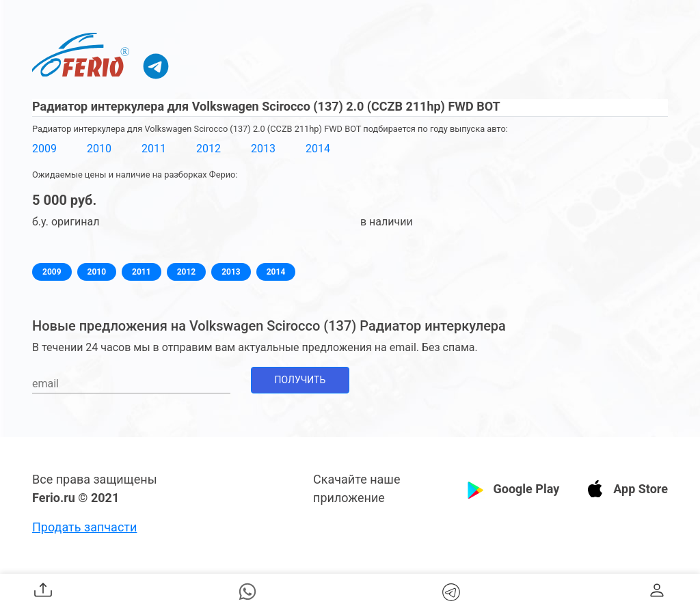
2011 (154, 149)
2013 (263, 149)
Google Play (526, 489)
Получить (300, 380)
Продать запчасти (84, 527)
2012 (208, 149)
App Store (641, 489)
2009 (44, 149)
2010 (99, 149)
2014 (318, 149)
